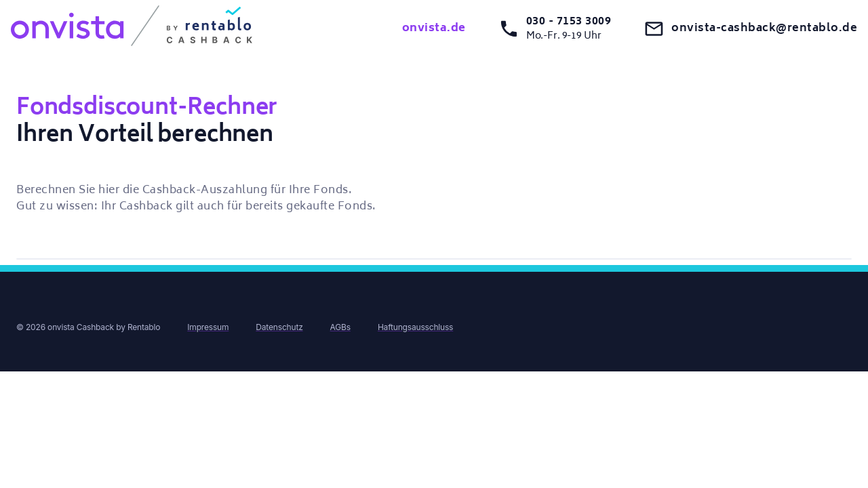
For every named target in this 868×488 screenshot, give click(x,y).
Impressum (208, 327)
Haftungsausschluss (415, 327)
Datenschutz (279, 327)
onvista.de (434, 28)
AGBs (340, 327)
